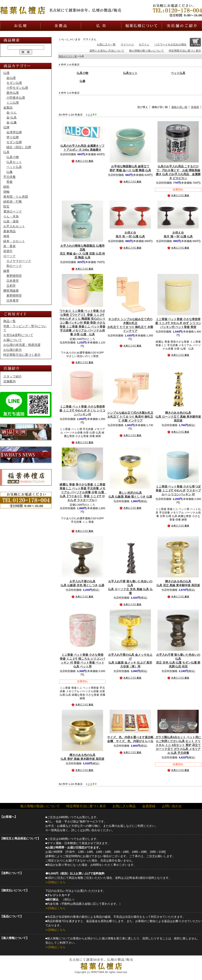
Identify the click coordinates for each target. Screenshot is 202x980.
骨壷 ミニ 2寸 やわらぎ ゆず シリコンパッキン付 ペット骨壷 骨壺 (178, 323)
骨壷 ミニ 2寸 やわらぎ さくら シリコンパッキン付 (82, 410)
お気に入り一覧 (106, 44)
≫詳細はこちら (55, 882)
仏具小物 (82, 73)
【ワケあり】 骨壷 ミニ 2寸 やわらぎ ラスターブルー (83, 492)
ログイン (144, 44)
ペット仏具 (178, 73)
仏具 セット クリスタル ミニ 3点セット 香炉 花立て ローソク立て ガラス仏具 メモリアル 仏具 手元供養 (178, 745)
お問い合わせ (172, 806)
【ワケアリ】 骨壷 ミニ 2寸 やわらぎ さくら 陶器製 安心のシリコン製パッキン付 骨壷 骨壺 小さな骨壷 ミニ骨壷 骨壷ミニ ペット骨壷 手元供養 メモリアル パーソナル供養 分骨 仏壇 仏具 (82, 323)
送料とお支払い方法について (107, 51)
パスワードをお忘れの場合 (170, 44)
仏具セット (130, 73)
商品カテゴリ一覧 (68, 56)
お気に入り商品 (124, 806)
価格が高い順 (179, 107)
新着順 (195, 107)
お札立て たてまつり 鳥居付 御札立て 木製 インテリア (130, 417)
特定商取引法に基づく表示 (185, 51)
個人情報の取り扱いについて (146, 51)
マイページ (127, 44)
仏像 (82, 81)
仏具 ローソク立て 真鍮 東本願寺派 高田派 (178, 417)
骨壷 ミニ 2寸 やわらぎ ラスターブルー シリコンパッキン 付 (178, 490)
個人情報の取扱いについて (40, 806)
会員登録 (149, 806)
